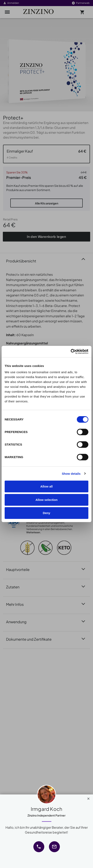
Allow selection (46, 500)
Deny (47, 513)
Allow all (47, 486)
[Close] (88, 798)
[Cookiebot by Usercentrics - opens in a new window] (71, 352)
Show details (71, 474)
